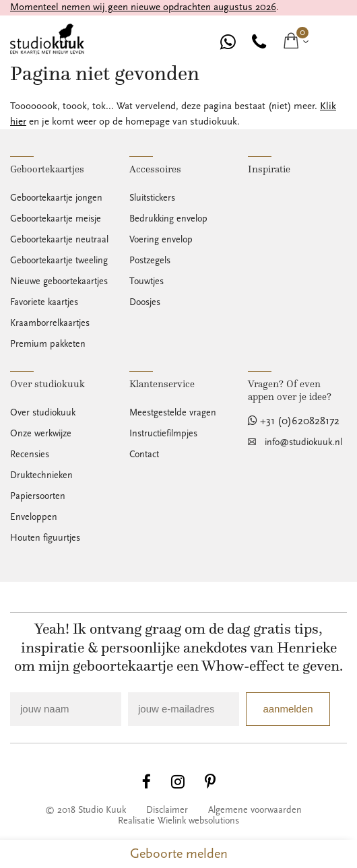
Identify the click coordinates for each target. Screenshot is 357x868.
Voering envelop (161, 240)
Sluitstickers (152, 198)
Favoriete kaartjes (44, 302)
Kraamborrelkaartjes (50, 323)
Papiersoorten (38, 496)
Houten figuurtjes (45, 538)
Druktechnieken (41, 475)
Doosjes (145, 302)
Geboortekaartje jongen (56, 198)
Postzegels (150, 261)
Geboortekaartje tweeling (59, 261)
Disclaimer (167, 810)
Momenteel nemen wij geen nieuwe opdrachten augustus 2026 (143, 7)
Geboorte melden (179, 854)
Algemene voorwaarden (255, 810)
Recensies (30, 455)
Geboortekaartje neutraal (59, 240)
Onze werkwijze (41, 434)
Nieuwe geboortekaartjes (59, 281)
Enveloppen (34, 517)
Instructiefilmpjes (163, 434)
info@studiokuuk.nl (303, 442)
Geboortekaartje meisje (56, 219)
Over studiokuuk (43, 413)
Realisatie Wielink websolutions (178, 821)
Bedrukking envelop (168, 219)
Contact (144, 455)
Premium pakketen (48, 344)
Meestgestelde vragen (173, 413)
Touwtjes (147, 281)
